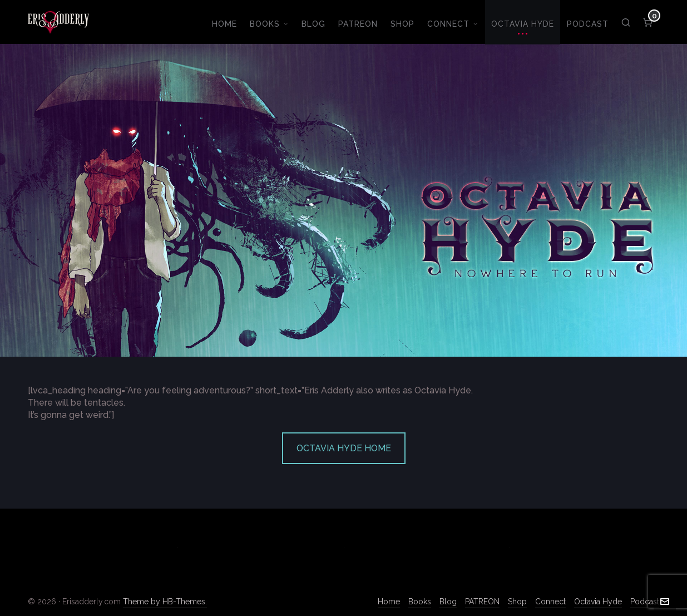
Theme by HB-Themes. (165, 602)
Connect (550, 602)
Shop (517, 602)
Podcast (645, 602)
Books (420, 602)
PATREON (482, 602)
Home (389, 602)
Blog (448, 602)
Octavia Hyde (598, 602)
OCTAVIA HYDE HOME (344, 448)
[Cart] (648, 22)
